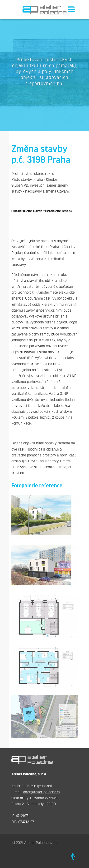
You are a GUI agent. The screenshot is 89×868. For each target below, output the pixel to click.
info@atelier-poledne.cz (42, 792)
